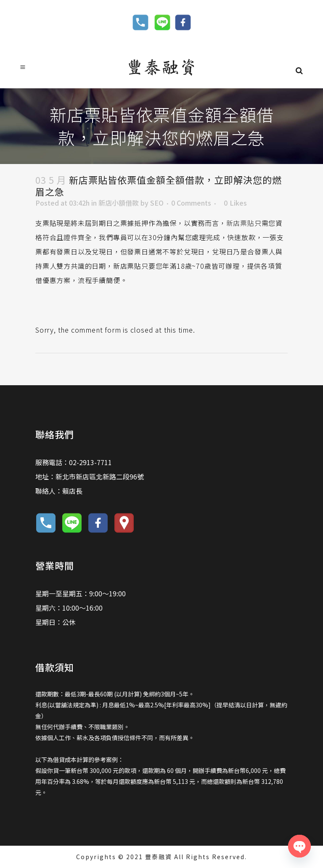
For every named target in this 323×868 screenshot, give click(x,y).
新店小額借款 (119, 203)
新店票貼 (240, 223)
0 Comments (191, 203)
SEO (157, 203)
